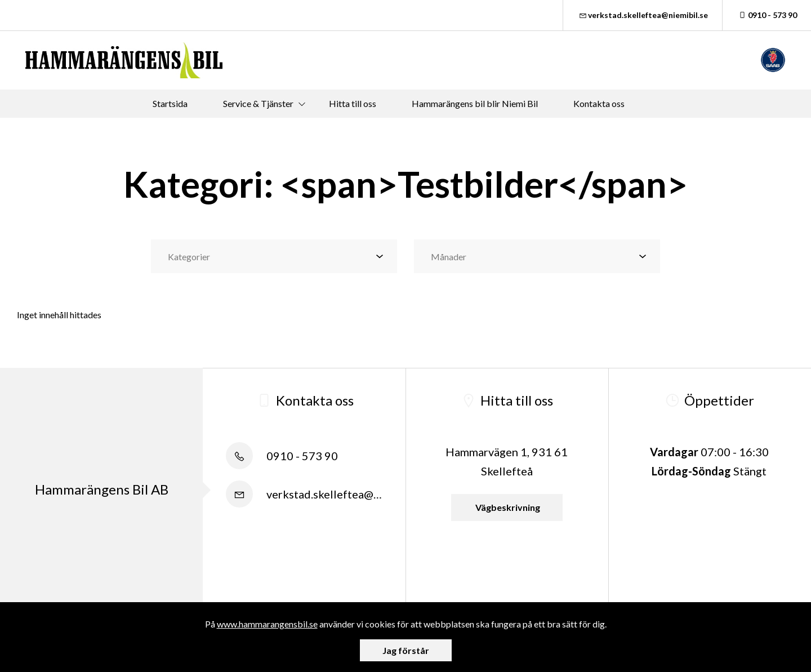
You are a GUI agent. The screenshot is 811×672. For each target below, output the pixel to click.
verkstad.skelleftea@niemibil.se (643, 15)
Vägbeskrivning (507, 507)
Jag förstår (406, 650)
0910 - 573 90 (767, 15)
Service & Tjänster (258, 103)
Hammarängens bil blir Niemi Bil (475, 103)
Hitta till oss (353, 103)
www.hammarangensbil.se (267, 624)
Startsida (170, 103)
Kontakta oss (599, 103)
